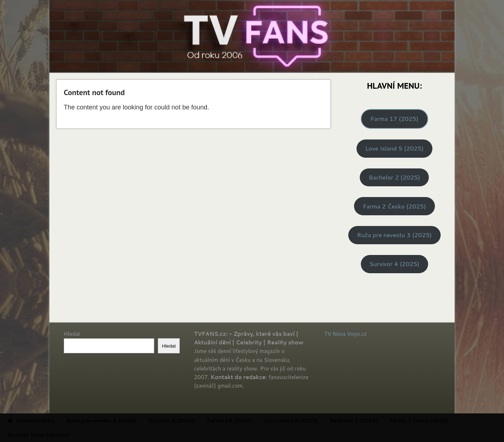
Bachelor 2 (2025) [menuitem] (378, 421)
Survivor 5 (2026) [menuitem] (196, 421)
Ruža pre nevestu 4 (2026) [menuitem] (125, 421)
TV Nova (335, 334)
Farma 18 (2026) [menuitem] (253, 421)
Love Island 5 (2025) (394, 148)
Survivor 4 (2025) (394, 264)
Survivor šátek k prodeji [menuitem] (62, 435)
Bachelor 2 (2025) (394, 177)
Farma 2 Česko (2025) (394, 206)
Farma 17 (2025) (394, 119)
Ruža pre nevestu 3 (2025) (394, 235)
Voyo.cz (357, 334)
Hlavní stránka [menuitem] (55, 421)
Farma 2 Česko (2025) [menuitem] (444, 421)
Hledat (72, 334)
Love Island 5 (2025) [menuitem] (315, 421)
